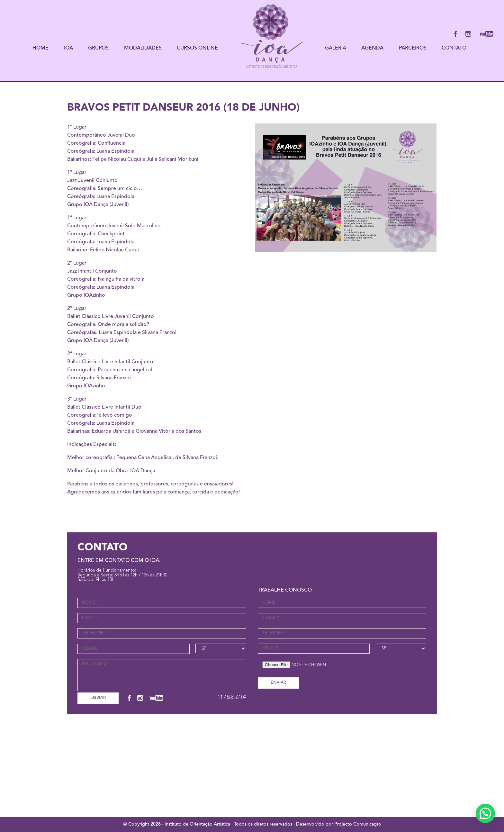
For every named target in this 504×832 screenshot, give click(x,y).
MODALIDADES (143, 48)
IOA (68, 48)
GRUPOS (98, 48)
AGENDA (372, 48)
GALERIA (336, 48)
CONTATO (454, 48)
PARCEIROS (413, 48)
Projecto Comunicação (358, 824)
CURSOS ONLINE (197, 48)
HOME (40, 48)
